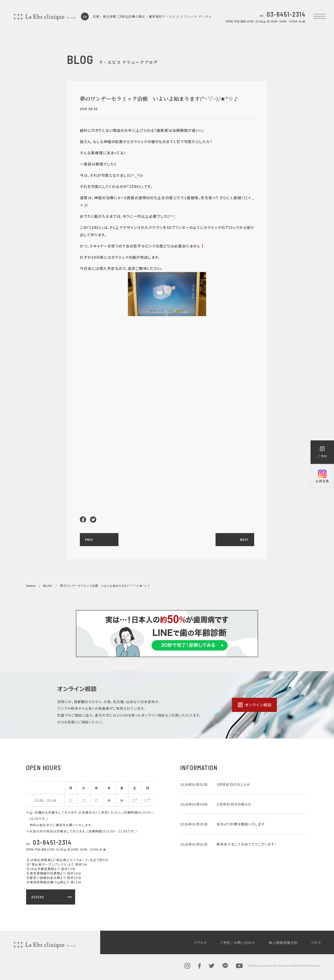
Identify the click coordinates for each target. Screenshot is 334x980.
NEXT (244, 540)
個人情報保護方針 (283, 943)
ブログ (316, 943)
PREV (89, 540)
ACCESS (52, 897)
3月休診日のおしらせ (233, 784)
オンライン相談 (254, 705)
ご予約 (322, 452)
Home (31, 586)
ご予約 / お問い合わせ (238, 943)
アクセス (200, 943)
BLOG (48, 586)
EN (85, 16)
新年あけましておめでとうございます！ (247, 844)
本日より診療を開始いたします (241, 824)
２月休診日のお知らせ (234, 804)
